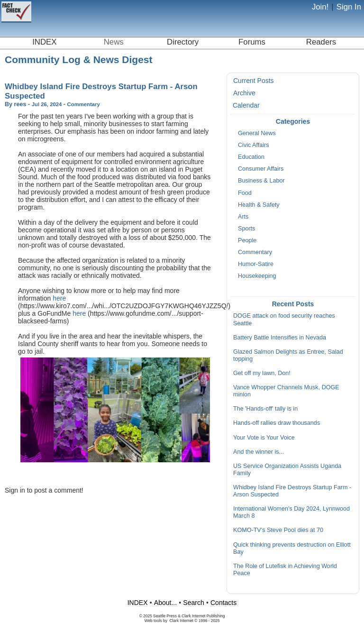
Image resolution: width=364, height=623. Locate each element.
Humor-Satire (256, 264)
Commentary (255, 252)
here (59, 298)
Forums (252, 42)
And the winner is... (259, 452)
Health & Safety (259, 205)
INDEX (44, 42)
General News (257, 133)
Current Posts (254, 81)
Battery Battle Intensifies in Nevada (280, 338)
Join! (320, 7)
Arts (243, 217)
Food (245, 193)
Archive (244, 93)
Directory (183, 42)
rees (20, 104)
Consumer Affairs (261, 169)
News (114, 42)
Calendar (246, 105)
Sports (246, 229)
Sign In (349, 7)
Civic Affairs (254, 145)
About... (165, 603)
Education (251, 157)
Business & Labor (261, 181)
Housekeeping (257, 276)
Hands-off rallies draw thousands (277, 423)
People (247, 240)
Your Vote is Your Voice (264, 438)
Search (193, 603)
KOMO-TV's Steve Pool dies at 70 (278, 530)
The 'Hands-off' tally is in (265, 409)
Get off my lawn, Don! (262, 373)
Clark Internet (182, 621)
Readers (321, 42)
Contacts (223, 603)
